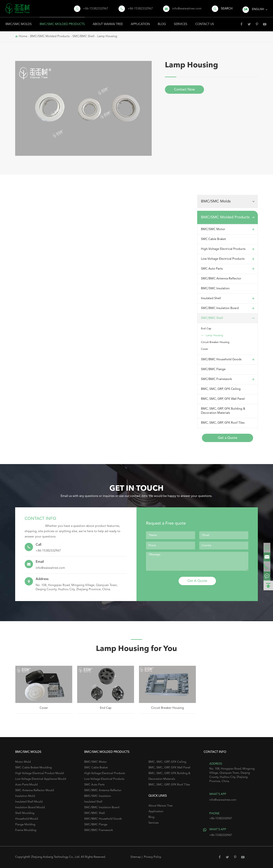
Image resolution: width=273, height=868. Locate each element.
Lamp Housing (107, 36)
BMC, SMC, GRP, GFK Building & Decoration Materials (223, 411)
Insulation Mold (25, 796)
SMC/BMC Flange (213, 369)
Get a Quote (228, 438)
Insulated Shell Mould (29, 802)
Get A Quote (197, 581)
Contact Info (40, 519)
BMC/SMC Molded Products (62, 22)
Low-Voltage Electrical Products (229, 259)
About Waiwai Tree (108, 22)
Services (181, 22)
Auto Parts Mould (26, 785)
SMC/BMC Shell (83, 36)
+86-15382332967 (96, 9)
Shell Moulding (25, 813)
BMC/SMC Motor (229, 229)
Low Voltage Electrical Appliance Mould (41, 779)
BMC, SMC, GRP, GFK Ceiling (221, 389)
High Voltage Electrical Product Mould (39, 773)
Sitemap (136, 857)
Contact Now (184, 90)
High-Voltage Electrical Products (229, 249)
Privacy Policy (153, 857)
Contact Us (205, 22)
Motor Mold (23, 762)
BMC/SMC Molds (19, 22)
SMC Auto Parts (229, 269)
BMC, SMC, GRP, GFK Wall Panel (223, 399)
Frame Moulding (26, 830)
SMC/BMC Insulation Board (229, 308)
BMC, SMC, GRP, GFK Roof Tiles (223, 423)
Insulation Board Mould (30, 808)
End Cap (206, 329)
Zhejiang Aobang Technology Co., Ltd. (56, 857)
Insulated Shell (229, 298)
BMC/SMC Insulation (215, 289)
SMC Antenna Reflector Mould (35, 790)
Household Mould (27, 819)
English (258, 9)
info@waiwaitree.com (187, 9)
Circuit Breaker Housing (215, 342)
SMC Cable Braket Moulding (33, 768)
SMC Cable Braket (213, 239)
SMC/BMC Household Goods (229, 360)
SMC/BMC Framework (229, 379)
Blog (162, 22)
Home (23, 36)
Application (140, 22)
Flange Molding (25, 825)
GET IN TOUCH (136, 489)
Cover (205, 349)
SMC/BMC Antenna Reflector (221, 279)
